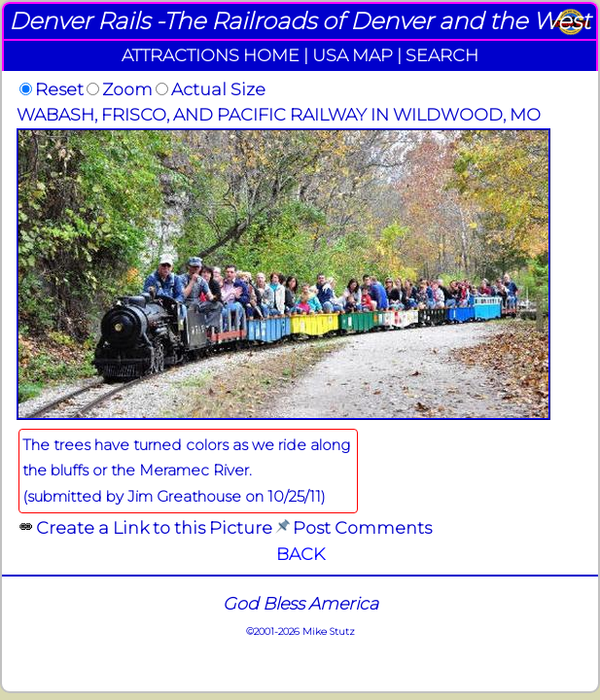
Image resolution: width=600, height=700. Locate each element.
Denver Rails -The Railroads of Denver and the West (300, 21)
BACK (300, 554)
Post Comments (362, 527)
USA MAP (353, 55)
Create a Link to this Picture (154, 527)
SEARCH (442, 55)
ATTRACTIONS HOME (211, 55)
